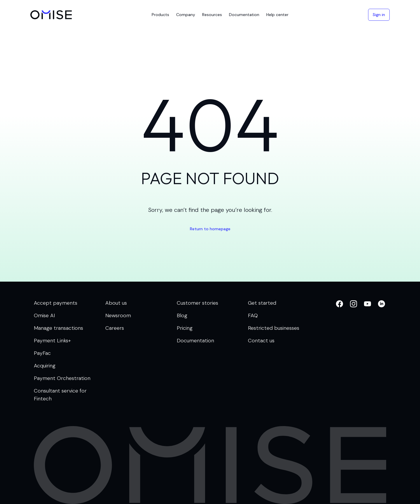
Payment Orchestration (62, 378)
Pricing (185, 328)
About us (116, 303)
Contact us (261, 341)
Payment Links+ (52, 341)
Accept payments (56, 303)
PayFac (42, 353)
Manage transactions (58, 328)
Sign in (379, 15)
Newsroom (118, 315)
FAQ (253, 315)
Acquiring (45, 366)
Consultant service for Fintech (60, 395)
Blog (182, 315)
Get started (262, 303)
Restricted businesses (274, 328)
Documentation (195, 341)
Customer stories (197, 303)
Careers (115, 328)
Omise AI (44, 315)
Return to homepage (210, 229)
